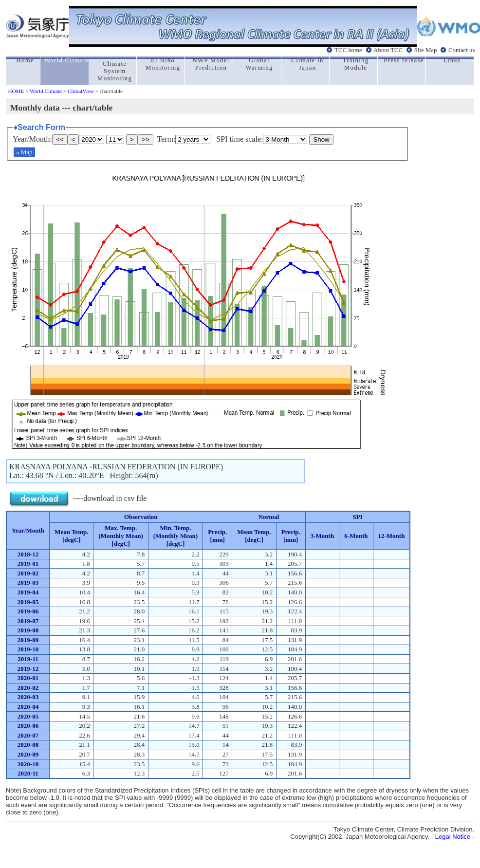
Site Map (426, 50)
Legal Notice (453, 837)
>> (146, 139)
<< (60, 139)
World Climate (46, 91)
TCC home (348, 50)
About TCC (388, 50)
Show (321, 139)
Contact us (462, 50)
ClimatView (81, 91)
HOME (16, 91)
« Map (24, 152)
